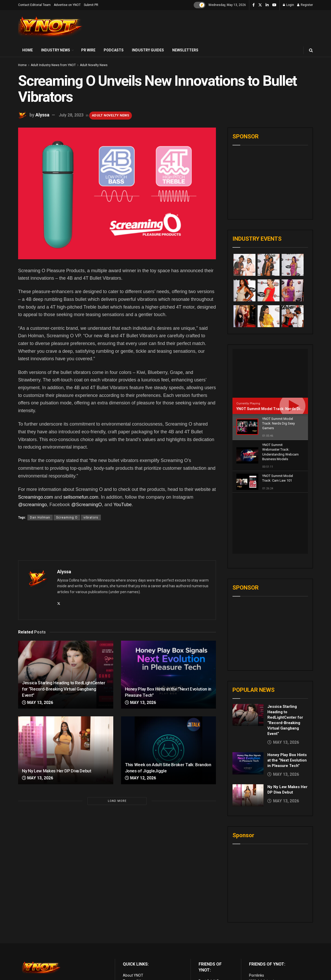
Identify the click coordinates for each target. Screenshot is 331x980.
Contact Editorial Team (34, 5)
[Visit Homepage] (50, 27)
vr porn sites (209, 955)
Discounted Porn (212, 949)
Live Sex (256, 944)
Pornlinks (257, 915)
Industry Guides (148, 50)
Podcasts (114, 50)
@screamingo (32, 505)
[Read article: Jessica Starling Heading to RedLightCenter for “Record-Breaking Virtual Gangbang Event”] (248, 654)
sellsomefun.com (81, 497)
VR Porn (256, 949)
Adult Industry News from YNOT (53, 65)
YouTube (122, 505)
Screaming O (67, 518)
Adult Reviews (210, 932)
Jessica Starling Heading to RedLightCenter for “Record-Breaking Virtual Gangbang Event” (64, 689)
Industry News (56, 50)
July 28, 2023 (71, 115)
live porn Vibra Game (266, 961)
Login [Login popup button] (288, 5)
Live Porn (206, 926)
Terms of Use (134, 920)
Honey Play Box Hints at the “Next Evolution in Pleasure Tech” (287, 700)
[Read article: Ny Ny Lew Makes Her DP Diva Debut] (66, 750)
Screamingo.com (36, 497)
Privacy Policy (134, 926)
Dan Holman (40, 518)
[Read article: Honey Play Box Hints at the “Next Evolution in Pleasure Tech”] (169, 675)
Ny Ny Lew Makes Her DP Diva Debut (57, 771)
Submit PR (91, 5)
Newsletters (185, 50)
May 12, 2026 (140, 778)
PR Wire (88, 50)
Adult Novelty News (94, 65)
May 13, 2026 (37, 703)
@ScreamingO (86, 505)
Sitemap (130, 944)
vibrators (91, 518)
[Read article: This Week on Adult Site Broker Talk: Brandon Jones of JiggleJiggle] (169, 750)
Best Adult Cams (212, 920)
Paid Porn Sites (261, 938)
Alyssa (42, 115)
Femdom (256, 932)
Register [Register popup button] (305, 5)
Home (28, 50)
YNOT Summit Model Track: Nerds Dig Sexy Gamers (281, 409)
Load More (117, 801)
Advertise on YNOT (67, 5)
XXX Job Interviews (265, 920)
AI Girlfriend (259, 955)
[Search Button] (311, 50)
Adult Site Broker (263, 926)
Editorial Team (135, 932)
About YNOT (133, 915)
